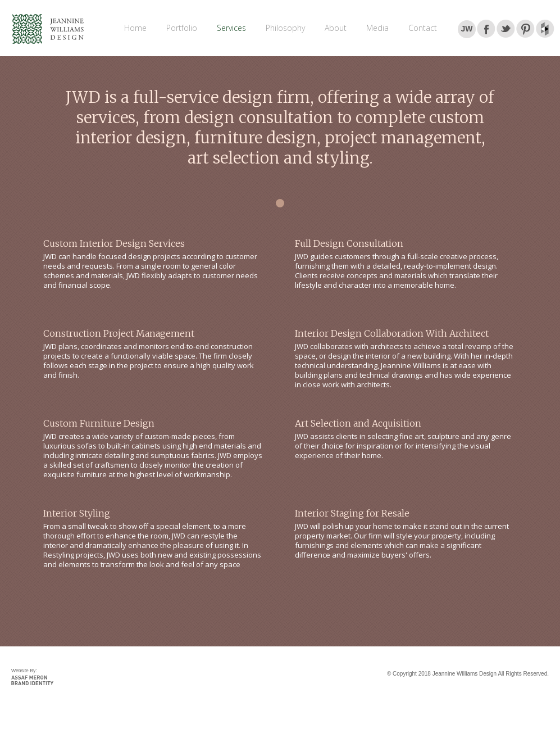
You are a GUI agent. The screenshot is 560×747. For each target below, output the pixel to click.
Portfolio (182, 28)
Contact (423, 28)
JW (467, 29)
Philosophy (285, 28)
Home (135, 28)
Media (377, 28)
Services (231, 28)
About (336, 28)
